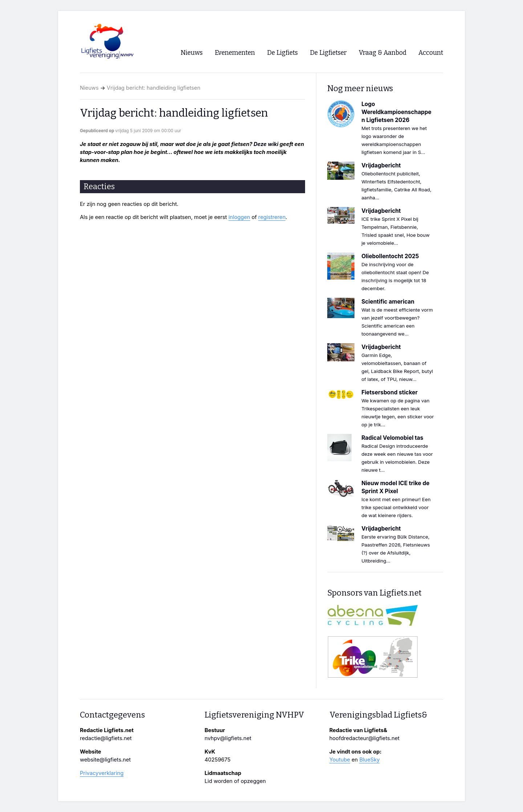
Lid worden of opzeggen (235, 781)
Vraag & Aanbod (383, 53)
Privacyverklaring (102, 773)
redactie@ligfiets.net (106, 738)
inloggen (239, 217)
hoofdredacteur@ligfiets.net (364, 738)
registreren (272, 217)
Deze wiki (266, 144)
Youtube (340, 760)
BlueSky (369, 760)
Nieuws (89, 88)
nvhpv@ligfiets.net (228, 738)
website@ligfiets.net (105, 760)
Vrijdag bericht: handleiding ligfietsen (154, 88)
